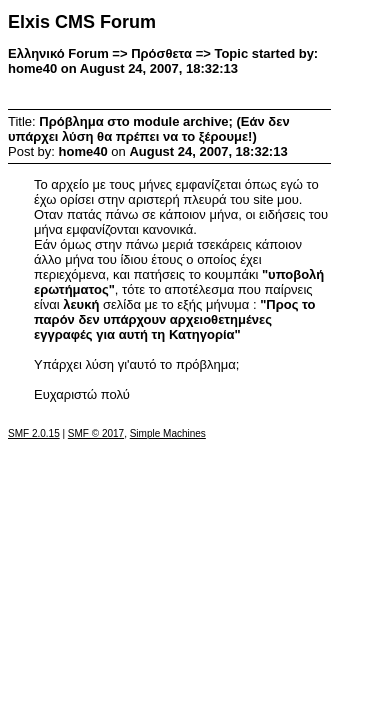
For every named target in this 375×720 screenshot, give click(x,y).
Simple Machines (168, 433)
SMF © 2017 (96, 433)
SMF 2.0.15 (34, 433)
